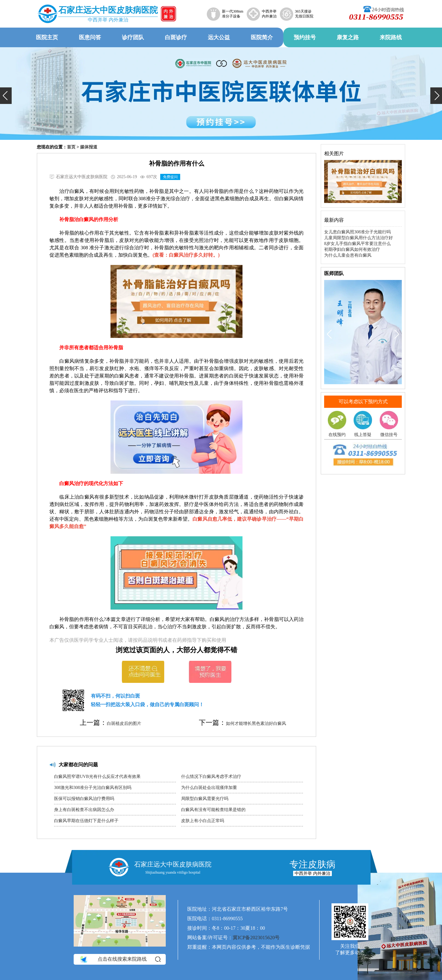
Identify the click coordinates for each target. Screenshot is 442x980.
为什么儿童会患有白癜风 (348, 255)
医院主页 (47, 37)
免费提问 (170, 177)
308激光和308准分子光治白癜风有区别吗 (93, 788)
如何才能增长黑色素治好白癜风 (256, 724)
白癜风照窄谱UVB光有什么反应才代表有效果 (97, 777)
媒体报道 (89, 147)
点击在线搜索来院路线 (120, 959)
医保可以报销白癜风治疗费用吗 (84, 799)
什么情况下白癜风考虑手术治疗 (211, 777)
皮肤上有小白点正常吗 (203, 821)
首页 (71, 147)
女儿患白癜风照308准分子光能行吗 (357, 232)
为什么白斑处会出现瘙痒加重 (209, 788)
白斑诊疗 (176, 37)
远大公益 (219, 37)
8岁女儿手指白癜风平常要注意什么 (357, 244)
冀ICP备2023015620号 (256, 938)
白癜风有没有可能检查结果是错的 (213, 810)
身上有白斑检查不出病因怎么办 (84, 810)
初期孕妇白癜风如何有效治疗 (352, 249)
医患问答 (90, 37)
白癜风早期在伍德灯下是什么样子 (86, 821)
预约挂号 (305, 37)
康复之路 (348, 37)
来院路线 (391, 37)
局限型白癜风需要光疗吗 (205, 799)
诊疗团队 (133, 37)
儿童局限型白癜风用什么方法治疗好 (359, 238)
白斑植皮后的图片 (124, 724)
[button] (6, 96)
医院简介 (262, 37)
